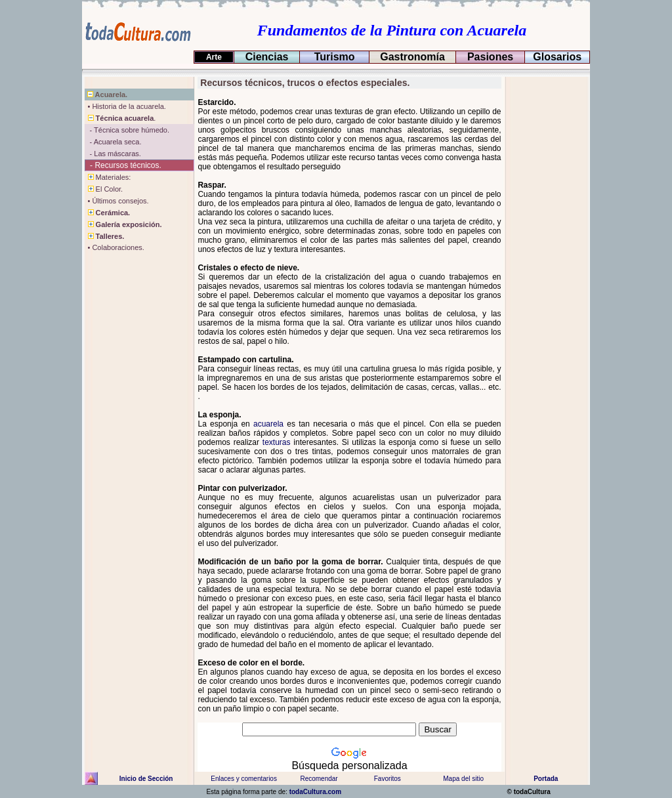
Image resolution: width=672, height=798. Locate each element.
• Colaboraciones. (115, 247)
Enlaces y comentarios (243, 779)
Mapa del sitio (463, 779)
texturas (277, 442)
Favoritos (388, 779)
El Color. (104, 189)
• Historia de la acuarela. (125, 106)
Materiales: (108, 177)
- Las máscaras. (113, 154)
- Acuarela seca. (113, 142)
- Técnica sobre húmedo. (127, 130)
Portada (546, 779)
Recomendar (319, 779)
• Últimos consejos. (117, 201)
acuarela (268, 424)
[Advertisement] (546, 274)
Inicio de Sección (146, 779)
